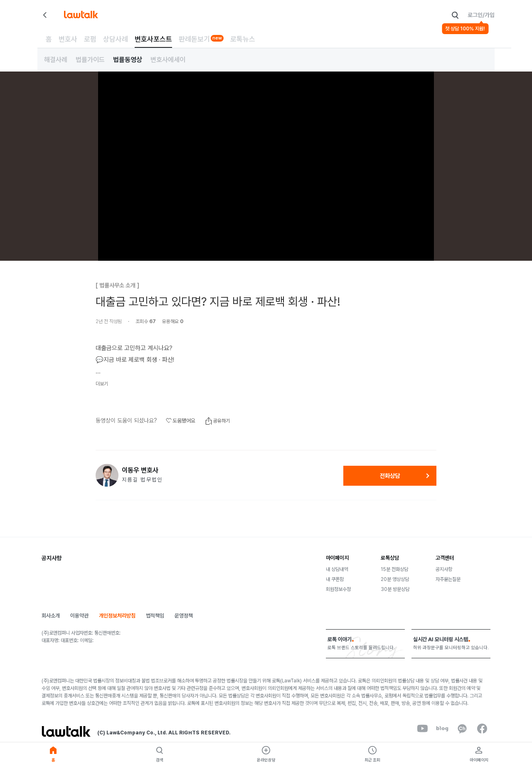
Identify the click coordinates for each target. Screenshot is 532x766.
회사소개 (51, 616)
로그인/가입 (481, 15)
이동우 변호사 (140, 470)
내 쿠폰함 (335, 579)
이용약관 (79, 616)
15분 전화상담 (394, 569)
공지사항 (444, 569)
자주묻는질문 (448, 579)
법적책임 (155, 616)
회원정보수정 (338, 589)
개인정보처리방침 (117, 616)
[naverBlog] (442, 729)
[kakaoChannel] (462, 729)
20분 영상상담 (395, 579)
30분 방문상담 (395, 589)
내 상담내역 (337, 569)
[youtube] (422, 729)
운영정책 (184, 616)
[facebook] (482, 729)
